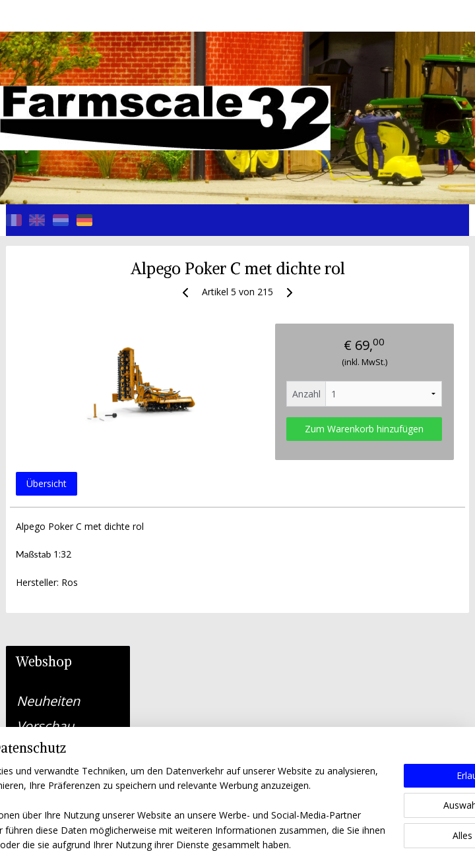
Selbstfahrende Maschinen (63, 383)
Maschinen (50, 416)
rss (211, 844)
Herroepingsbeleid (45, 733)
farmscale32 (198, 775)
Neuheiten (48, 301)
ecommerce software (263, 844)
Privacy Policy (35, 718)
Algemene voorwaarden (57, 704)
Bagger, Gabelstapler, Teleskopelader (63, 455)
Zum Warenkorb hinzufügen (394, 435)
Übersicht (182, 496)
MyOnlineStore (380, 844)
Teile (68, 520)
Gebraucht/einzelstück (73, 545)
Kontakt (40, 582)
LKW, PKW (47, 495)
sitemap (183, 844)
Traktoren (46, 351)
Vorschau (45, 326)
